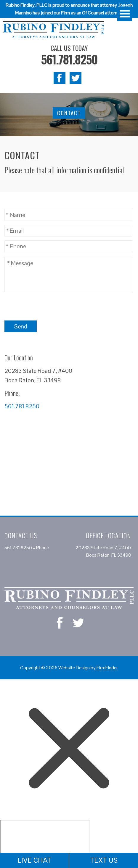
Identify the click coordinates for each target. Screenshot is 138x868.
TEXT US (104, 860)
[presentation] (49, 306)
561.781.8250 (69, 59)
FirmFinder (107, 668)
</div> (45, 843)
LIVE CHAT (34, 860)
